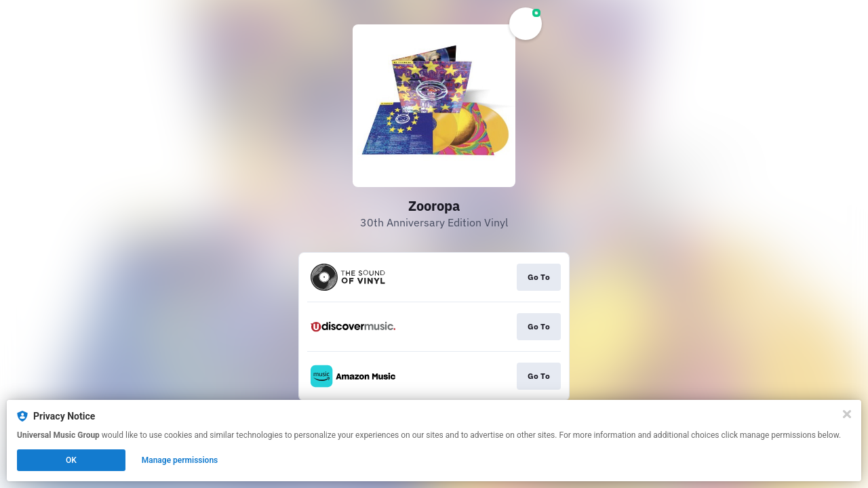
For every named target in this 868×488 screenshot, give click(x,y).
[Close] (847, 414)
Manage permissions (180, 460)
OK (71, 460)
